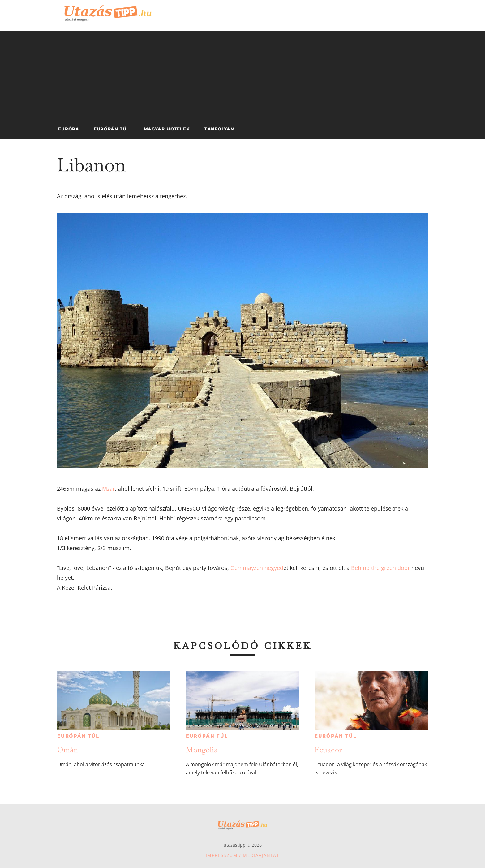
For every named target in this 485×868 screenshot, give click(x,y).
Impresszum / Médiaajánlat (242, 855)
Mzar (108, 489)
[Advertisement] (242, 74)
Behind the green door (380, 568)
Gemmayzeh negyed (257, 568)
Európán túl (78, 736)
